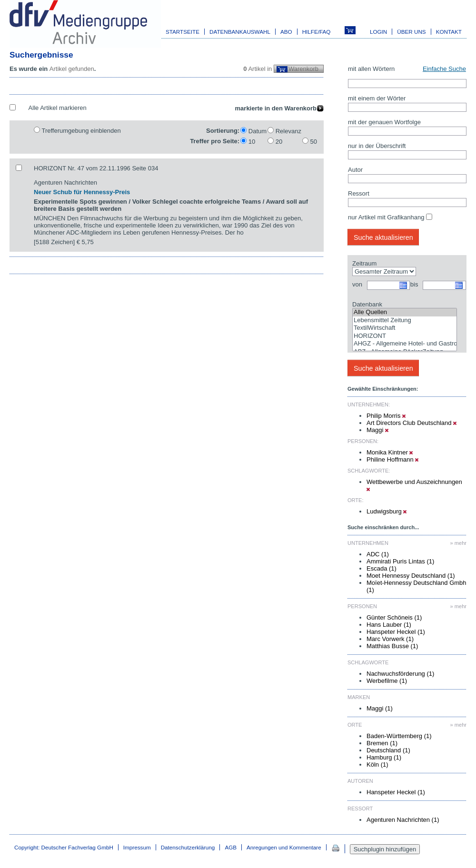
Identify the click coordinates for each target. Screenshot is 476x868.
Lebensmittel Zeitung (405, 321)
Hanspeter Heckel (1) (396, 632)
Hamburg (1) (384, 757)
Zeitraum (364, 263)
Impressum (137, 847)
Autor (355, 170)
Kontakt (449, 32)
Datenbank (367, 304)
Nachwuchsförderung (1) (400, 674)
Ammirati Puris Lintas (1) (400, 561)
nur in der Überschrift (377, 146)
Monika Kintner (390, 452)
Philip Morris (386, 416)
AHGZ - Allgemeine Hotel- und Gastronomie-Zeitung (405, 344)
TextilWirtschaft (405, 328)
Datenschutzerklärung (188, 847)
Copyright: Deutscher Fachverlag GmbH (64, 847)
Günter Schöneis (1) (394, 617)
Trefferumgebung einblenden (81, 131)
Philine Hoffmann (392, 459)
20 (279, 142)
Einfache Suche (444, 69)
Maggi (377, 430)
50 (314, 142)
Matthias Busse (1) (392, 646)
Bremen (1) (382, 743)
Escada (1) (382, 568)
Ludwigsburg (387, 511)
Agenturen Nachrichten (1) (403, 820)
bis (414, 284)
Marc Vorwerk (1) (390, 639)
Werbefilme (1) (387, 681)
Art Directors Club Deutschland (412, 423)
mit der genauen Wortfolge (384, 122)
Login (378, 32)
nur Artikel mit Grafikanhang (386, 217)
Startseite (183, 32)
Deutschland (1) (388, 750)
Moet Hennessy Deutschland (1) (411, 576)
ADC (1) (378, 554)
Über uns (411, 32)
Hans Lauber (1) (389, 625)
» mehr (458, 543)
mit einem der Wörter (377, 98)
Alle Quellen (405, 312)
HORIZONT (405, 336)
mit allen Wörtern (371, 69)
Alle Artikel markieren (58, 108)
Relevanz (288, 131)
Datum (258, 131)
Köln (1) (377, 764)
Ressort (359, 193)
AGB (231, 847)
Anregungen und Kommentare (284, 847)
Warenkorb (303, 69)
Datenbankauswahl (240, 32)
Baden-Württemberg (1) (399, 736)
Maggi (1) (380, 708)
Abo (286, 32)
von (357, 284)
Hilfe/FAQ (317, 32)
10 (252, 142)
